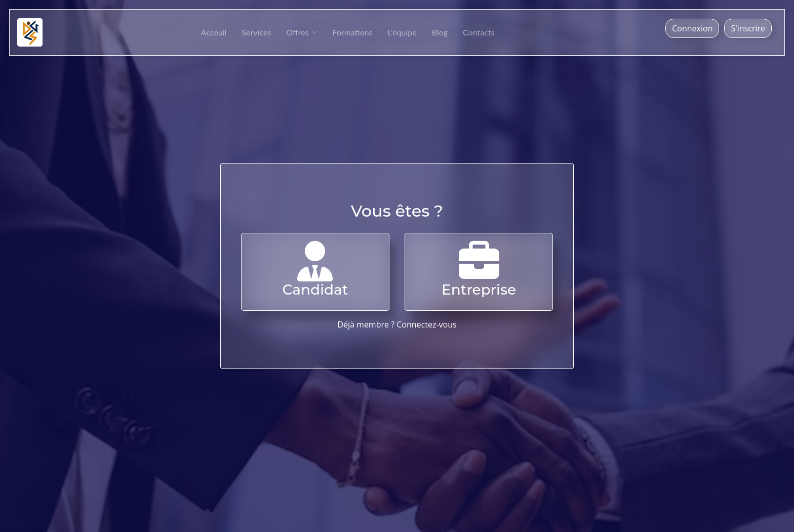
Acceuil (214, 32)
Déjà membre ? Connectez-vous (397, 324)
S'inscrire (748, 28)
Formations (353, 32)
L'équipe (402, 32)
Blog (440, 32)
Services (256, 32)
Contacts (479, 32)
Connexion (692, 28)
